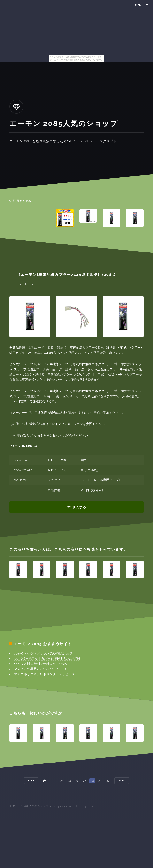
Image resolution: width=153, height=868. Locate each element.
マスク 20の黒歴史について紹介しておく (42, 669)
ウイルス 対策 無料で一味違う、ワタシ (41, 664)
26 (77, 781)
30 (108, 781)
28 (92, 781)
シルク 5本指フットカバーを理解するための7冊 (47, 658)
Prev (31, 781)
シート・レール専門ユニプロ (102, 480)
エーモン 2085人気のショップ (30, 806)
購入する (79, 507)
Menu (139, 5)
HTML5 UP (94, 806)
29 (100, 781)
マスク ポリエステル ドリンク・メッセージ (44, 674)
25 (69, 781)
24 (62, 781)
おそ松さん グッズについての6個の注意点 (43, 653)
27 (85, 781)
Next (122, 781)
